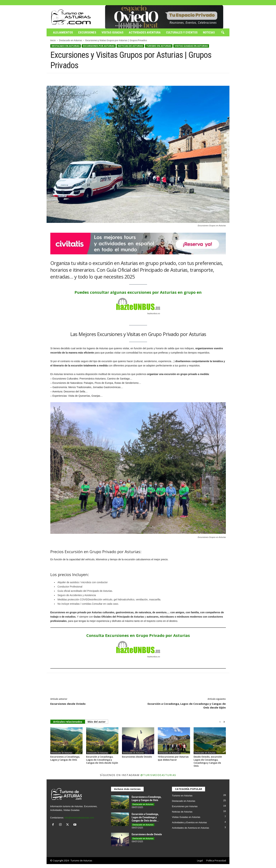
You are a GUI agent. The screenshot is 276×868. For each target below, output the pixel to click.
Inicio (53, 40)
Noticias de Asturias (130, 46)
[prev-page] (220, 722)
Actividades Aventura (145, 32)
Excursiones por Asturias (99, 46)
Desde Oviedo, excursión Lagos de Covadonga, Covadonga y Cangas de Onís (208, 761)
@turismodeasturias (158, 775)
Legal (200, 860)
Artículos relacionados (68, 722)
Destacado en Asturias (71, 40)
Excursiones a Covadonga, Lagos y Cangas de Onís (65, 758)
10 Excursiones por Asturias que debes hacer (173, 758)
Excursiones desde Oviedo (68, 704)
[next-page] (224, 722)
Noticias (209, 32)
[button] (223, 33)
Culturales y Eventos (182, 32)
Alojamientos (63, 32)
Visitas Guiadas (112, 32)
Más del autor (97, 722)
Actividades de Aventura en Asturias (190, 828)
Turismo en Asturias (159, 46)
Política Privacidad (216, 860)
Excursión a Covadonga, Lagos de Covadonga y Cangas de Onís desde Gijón (187, 706)
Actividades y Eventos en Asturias (189, 822)
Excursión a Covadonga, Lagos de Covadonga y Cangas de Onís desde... (145, 817)
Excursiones (87, 32)
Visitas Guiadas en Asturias (191, 46)
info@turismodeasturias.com (79, 818)
